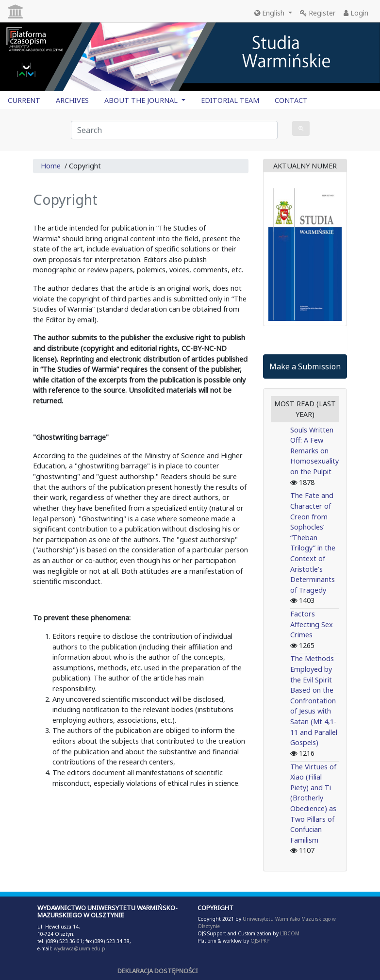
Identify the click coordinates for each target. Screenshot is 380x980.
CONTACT (291, 100)
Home (51, 166)
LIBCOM (290, 933)
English (270, 13)
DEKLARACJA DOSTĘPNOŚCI (158, 971)
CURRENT (24, 100)
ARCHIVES (72, 100)
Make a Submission (305, 366)
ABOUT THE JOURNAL (142, 100)
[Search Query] (174, 130)
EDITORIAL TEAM (230, 100)
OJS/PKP (259, 941)
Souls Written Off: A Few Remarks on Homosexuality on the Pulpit (314, 451)
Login (356, 13)
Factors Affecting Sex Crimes (312, 624)
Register (318, 13)
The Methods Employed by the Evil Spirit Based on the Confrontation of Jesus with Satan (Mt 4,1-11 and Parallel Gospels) (314, 700)
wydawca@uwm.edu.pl (80, 948)
